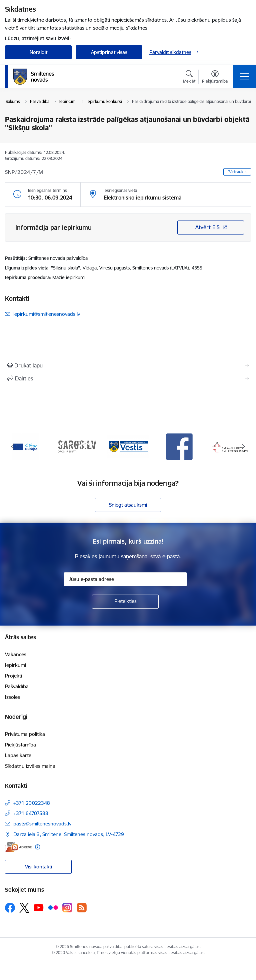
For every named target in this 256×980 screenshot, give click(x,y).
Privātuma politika (25, 734)
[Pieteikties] (125, 602)
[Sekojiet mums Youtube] (39, 907)
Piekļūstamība (20, 745)
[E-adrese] (18, 847)
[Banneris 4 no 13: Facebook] (179, 446)
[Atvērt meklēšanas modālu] (189, 78)
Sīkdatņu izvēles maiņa (30, 766)
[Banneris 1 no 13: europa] (26, 446)
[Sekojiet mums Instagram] (67, 908)
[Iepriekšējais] (13, 447)
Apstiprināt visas (109, 52)
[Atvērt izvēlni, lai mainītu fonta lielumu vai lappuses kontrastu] (215, 78)
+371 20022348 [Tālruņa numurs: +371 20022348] (32, 803)
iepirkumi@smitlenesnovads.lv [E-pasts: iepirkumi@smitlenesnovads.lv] (47, 314)
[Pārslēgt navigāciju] (244, 77)
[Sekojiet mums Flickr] (53, 907)
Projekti (13, 676)
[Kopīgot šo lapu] (128, 378)
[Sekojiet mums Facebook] (10, 908)
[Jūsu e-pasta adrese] (125, 579)
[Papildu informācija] (37, 847)
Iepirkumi (15, 665)
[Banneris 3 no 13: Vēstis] (128, 446)
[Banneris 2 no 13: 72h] (77, 446)
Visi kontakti (38, 867)
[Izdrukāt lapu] (128, 365)
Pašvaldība (17, 686)
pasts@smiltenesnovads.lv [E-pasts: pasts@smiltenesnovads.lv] (42, 824)
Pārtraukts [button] (237, 172)
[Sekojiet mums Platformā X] (24, 908)
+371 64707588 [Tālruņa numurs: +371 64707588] (31, 813)
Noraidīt (38, 52)
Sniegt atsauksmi (128, 505)
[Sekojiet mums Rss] (82, 908)
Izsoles (12, 697)
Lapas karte (18, 755)
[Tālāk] (243, 447)
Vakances (16, 654)
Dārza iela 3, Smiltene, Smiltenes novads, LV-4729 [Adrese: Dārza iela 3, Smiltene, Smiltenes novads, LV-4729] (69, 834)
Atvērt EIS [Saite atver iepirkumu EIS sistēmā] (207, 227)
